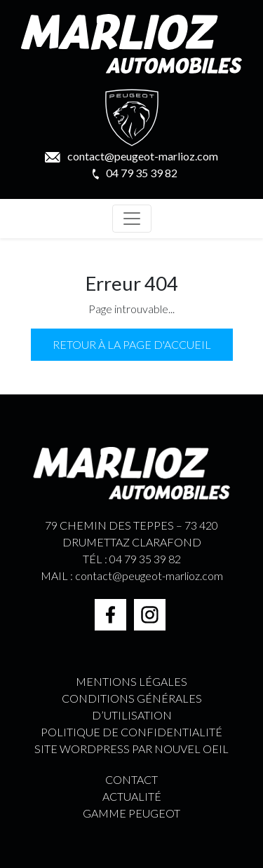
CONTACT (131, 779)
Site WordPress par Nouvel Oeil (131, 749)
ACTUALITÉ (132, 796)
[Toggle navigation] (132, 219)
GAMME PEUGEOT (131, 813)
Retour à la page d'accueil (132, 344)
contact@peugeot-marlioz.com (131, 156)
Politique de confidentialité (131, 732)
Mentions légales (131, 681)
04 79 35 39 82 (135, 173)
